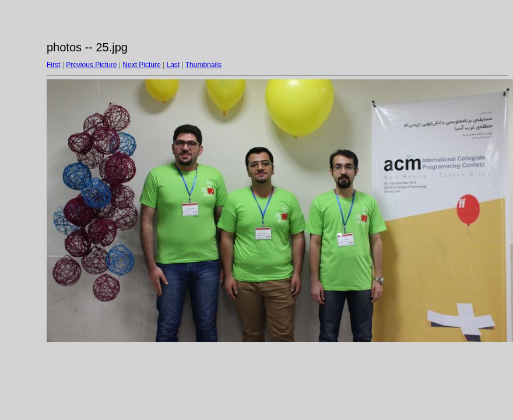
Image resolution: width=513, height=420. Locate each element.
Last (173, 65)
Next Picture (141, 65)
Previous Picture (91, 65)
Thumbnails (203, 65)
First (53, 65)
